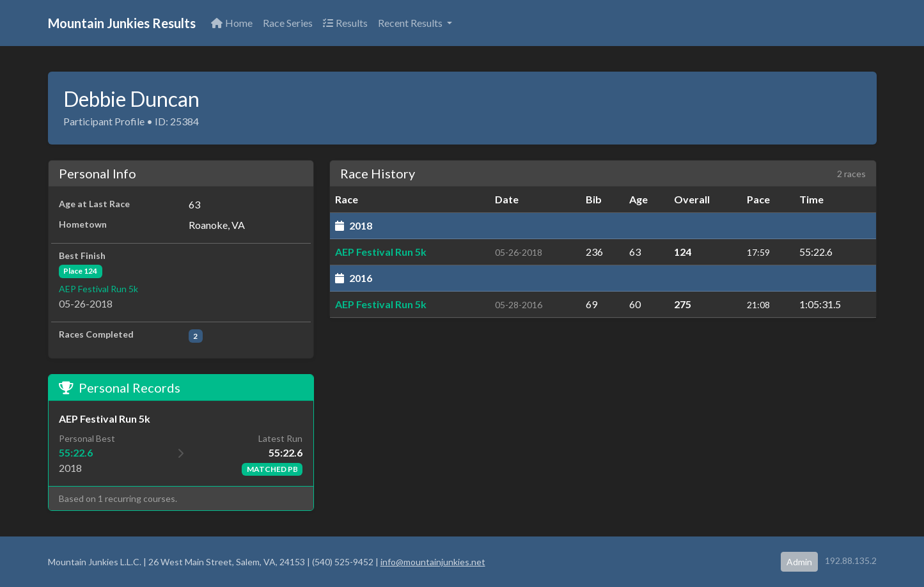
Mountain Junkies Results (122, 23)
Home (232, 23)
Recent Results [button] (411, 23)
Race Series (288, 23)
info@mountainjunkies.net (433, 562)
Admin (799, 562)
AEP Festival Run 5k (98, 289)
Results (345, 23)
